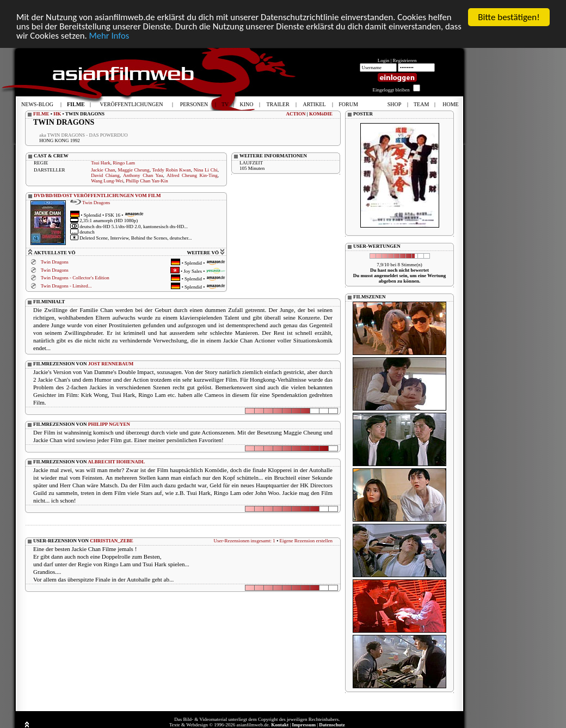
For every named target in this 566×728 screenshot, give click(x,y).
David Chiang (105, 175)
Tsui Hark (101, 163)
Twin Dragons (96, 203)
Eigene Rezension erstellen (306, 541)
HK (57, 114)
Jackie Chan (103, 170)
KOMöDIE (321, 114)
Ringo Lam (124, 163)
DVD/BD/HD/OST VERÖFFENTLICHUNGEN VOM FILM (97, 195)
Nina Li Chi (206, 170)
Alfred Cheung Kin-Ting (192, 175)
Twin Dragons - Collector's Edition (75, 278)
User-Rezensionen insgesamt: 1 (245, 541)
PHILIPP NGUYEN (109, 424)
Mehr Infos (129, 36)
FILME (41, 114)
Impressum (304, 725)
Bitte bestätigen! (509, 17)
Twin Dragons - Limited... (66, 286)
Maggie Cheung (133, 170)
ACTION (296, 114)
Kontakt (280, 725)
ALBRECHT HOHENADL (116, 462)
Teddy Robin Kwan (171, 170)
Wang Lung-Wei (107, 181)
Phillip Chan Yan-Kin (147, 181)
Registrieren (405, 60)
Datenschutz (332, 725)
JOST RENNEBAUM (111, 364)
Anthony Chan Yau (143, 175)
